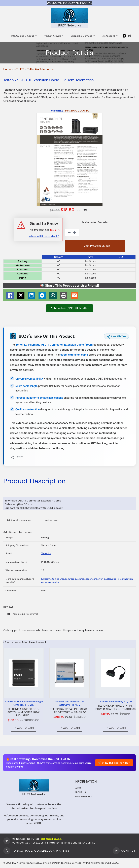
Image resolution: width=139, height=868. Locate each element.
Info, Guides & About (22, 36)
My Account (108, 36)
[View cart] (130, 36)
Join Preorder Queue (97, 246)
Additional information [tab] (19, 520)
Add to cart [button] (26, 728)
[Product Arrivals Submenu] (64, 36)
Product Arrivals (52, 36)
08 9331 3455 (51, 839)
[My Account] (125, 36)
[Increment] (75, 233)
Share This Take (116, 336)
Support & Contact (81, 36)
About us (80, 792)
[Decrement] (69, 233)
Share (16, 457)
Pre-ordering (83, 797)
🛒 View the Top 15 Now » (114, 763)
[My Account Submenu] (118, 36)
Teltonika (46, 553)
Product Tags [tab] (51, 520)
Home (7, 69)
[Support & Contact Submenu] (95, 36)
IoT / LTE (19, 69)
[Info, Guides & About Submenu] (37, 36)
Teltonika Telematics (40, 69)
